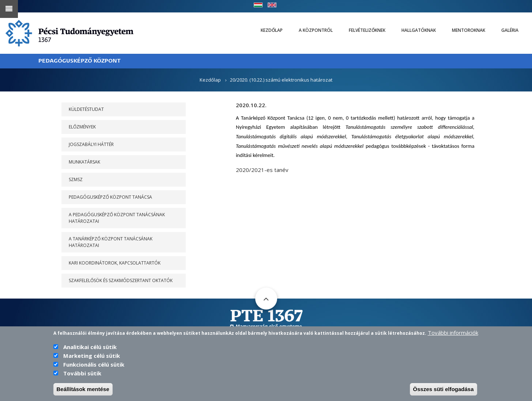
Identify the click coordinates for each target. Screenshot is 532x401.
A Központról (316, 30)
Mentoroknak (469, 30)
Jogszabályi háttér (91, 144)
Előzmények (82, 127)
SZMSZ (76, 179)
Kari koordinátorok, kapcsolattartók (115, 263)
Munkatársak (84, 162)
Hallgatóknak (419, 30)
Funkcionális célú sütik (94, 372)
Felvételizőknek (367, 30)
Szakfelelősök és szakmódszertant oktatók (121, 280)
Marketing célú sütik (92, 364)
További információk (453, 341)
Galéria (510, 30)
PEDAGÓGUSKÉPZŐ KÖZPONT (80, 61)
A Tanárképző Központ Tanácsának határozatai (111, 242)
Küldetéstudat (86, 109)
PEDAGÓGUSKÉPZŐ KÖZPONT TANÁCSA (110, 197)
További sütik (82, 381)
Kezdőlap (272, 30)
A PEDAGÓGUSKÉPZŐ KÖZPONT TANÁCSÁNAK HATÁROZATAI (117, 218)
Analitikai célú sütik (90, 355)
